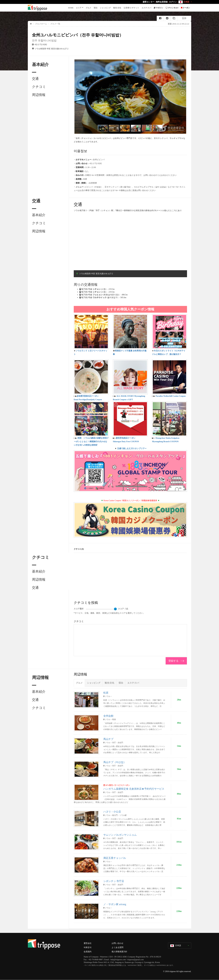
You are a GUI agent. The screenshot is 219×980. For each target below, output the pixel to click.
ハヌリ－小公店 (112, 812)
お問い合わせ (117, 943)
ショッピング (105, 8)
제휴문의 (88, 947)
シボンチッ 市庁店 (114, 881)
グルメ (88, 8)
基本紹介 (39, 215)
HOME (71, 8)
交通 (35, 79)
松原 (106, 693)
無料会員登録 (162, 2)
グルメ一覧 (55, 24)
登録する (173, 661)
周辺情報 (39, 95)
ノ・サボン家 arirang (115, 904)
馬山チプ (108, 739)
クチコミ (39, 87)
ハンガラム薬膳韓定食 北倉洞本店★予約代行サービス (134, 789)
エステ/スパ (146, 8)
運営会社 (88, 943)
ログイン (173, 2)
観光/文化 (117, 8)
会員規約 (88, 952)
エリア (79, 8)
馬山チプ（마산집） (115, 762)
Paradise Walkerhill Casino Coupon (171, 396)
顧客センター (149, 2)
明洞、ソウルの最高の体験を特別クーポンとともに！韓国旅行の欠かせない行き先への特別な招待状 (91, 442)
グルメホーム (41, 24)
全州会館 (108, 716)
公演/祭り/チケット (131, 8)
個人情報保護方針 (119, 952)
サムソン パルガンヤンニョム (120, 835)
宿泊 (96, 8)
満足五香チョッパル (115, 858)
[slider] (115, 609)
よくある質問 (117, 947)
